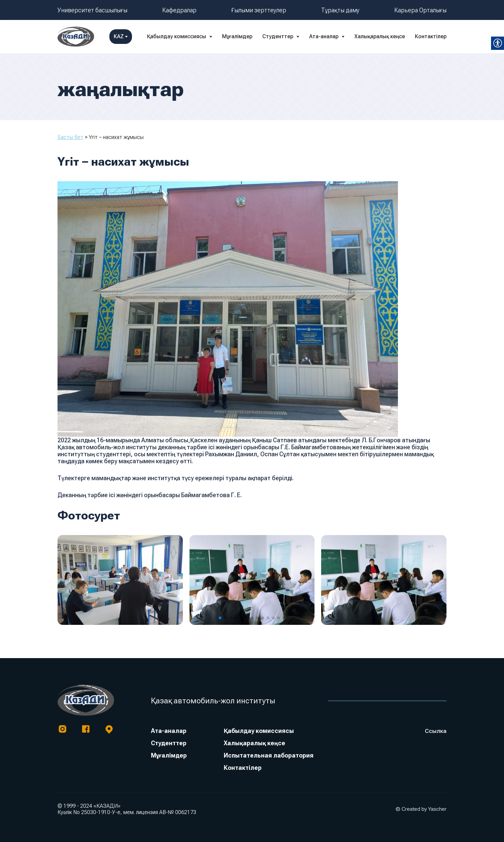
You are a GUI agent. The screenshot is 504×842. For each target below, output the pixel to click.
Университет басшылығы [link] (92, 10)
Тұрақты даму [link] (340, 10)
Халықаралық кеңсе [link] (342, 36)
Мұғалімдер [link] (200, 36)
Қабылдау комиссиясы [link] (139, 36)
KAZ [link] (435, 36)
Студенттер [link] (240, 36)
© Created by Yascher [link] (421, 809)
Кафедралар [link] (179, 10)
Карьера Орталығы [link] (420, 10)
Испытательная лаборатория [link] (268, 756)
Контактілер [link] (393, 36)
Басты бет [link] (70, 137)
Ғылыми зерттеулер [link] (259, 10)
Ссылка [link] (436, 731)
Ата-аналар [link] (286, 36)
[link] (76, 37)
